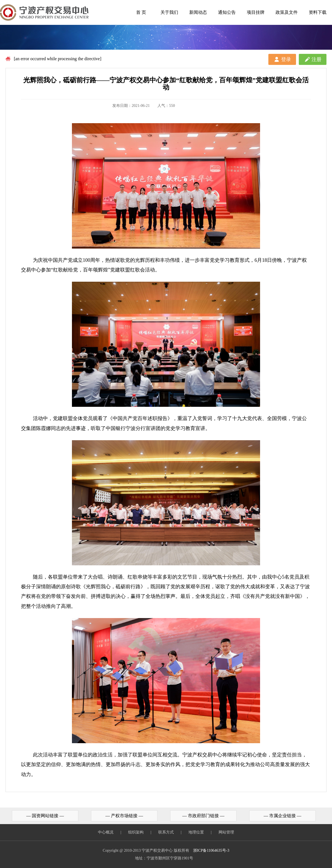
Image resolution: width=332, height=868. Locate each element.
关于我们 (169, 12)
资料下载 (318, 12)
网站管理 (226, 832)
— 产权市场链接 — (124, 816)
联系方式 (166, 832)
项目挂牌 (256, 12)
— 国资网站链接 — (45, 816)
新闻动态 (198, 12)
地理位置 (196, 832)
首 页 (141, 12)
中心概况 (106, 832)
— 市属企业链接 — (282, 816)
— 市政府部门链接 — (203, 816)
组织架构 (136, 832)
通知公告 (227, 12)
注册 (317, 59)
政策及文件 (287, 12)
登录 (286, 59)
